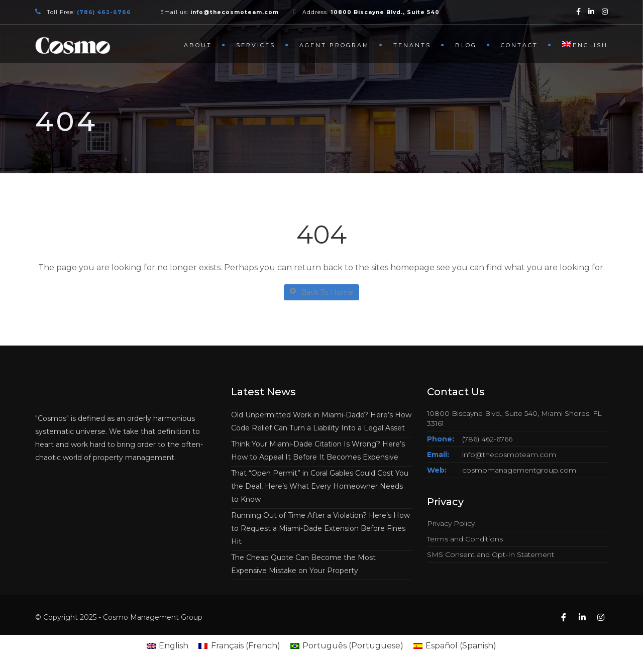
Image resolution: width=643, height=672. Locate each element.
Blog (466, 45)
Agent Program (334, 45)
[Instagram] (605, 11)
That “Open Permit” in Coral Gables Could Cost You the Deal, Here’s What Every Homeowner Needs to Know (320, 486)
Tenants (412, 45)
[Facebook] (578, 11)
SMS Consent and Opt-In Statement (491, 554)
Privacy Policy (451, 523)
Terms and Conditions (465, 539)
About (198, 45)
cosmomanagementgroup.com (519, 470)
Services (256, 45)
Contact (519, 45)
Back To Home (321, 292)
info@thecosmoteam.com (509, 455)
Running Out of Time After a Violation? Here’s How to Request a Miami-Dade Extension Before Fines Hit (320, 528)
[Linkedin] (591, 11)
